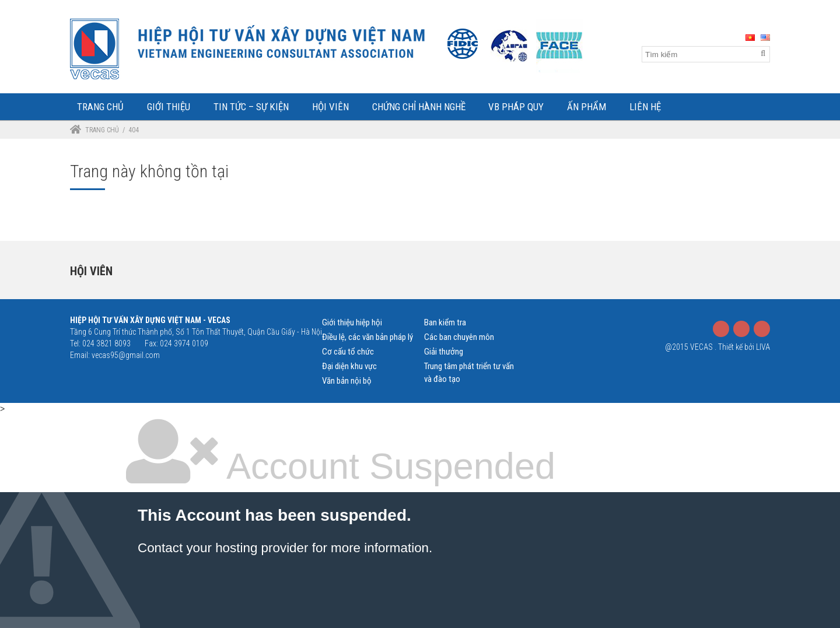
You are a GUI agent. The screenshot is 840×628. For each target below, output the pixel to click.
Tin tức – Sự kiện (251, 107)
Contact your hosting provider (223, 548)
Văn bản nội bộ (347, 381)
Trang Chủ (100, 107)
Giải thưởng (444, 352)
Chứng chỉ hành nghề (419, 107)
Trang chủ (102, 130)
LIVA (763, 347)
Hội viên (91, 271)
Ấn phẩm (587, 107)
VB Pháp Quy (516, 107)
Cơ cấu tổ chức (348, 352)
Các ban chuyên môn (459, 337)
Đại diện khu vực (349, 366)
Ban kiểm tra (445, 322)
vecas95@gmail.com (126, 355)
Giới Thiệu (169, 107)
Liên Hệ (645, 107)
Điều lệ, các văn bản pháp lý (367, 337)
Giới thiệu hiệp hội (352, 322)
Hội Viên (330, 107)
